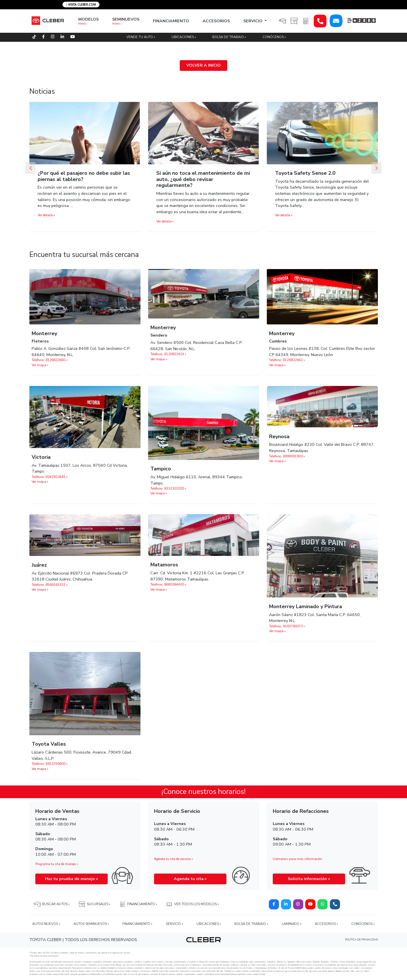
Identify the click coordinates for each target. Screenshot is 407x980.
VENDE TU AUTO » (141, 37)
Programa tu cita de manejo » (57, 864)
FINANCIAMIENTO (171, 21)
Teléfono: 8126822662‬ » (287, 360)
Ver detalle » (46, 215)
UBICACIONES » (184, 37)
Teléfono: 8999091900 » (287, 456)
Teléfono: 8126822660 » (50, 360)
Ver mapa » (40, 365)
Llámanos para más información (297, 859)
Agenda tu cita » (190, 879)
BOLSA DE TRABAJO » (229, 37)
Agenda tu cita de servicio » (174, 859)
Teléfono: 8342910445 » (50, 477)
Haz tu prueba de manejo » (72, 879)
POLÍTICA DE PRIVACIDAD (361, 940)
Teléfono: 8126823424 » (168, 354)
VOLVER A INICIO (203, 65)
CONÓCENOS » (274, 37)
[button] (31, 168)
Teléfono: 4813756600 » (50, 764)
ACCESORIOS (216, 21)
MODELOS (88, 19)
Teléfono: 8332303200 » (168, 488)
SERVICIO (254, 21)
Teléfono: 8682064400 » (168, 584)
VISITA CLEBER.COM (81, 5)
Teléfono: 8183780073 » (287, 626)
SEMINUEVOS (126, 19)
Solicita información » (309, 879)
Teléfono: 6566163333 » (50, 585)
